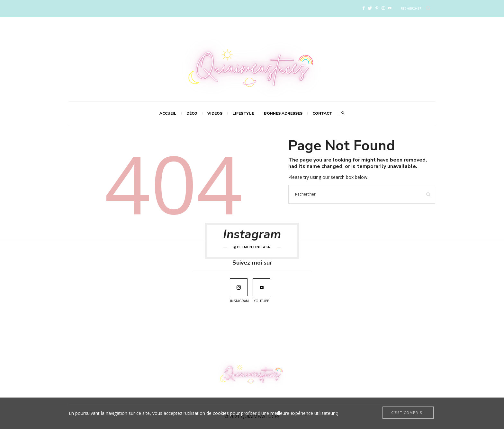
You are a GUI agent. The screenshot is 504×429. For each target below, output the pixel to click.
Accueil (168, 113)
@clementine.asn (252, 247)
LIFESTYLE (243, 113)
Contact (322, 113)
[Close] (408, 413)
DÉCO (192, 113)
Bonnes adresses (283, 113)
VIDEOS (215, 113)
